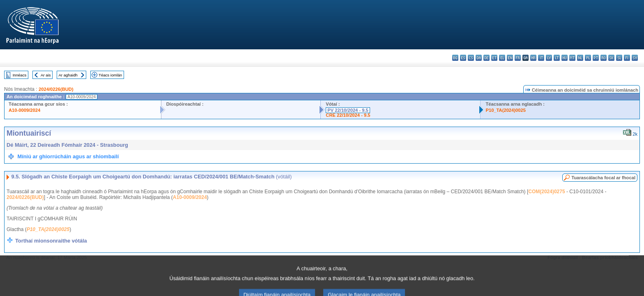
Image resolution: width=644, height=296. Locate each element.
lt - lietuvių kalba (557, 58)
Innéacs (20, 75)
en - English (510, 58)
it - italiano (541, 58)
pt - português (596, 58)
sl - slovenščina (619, 58)
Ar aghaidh (68, 75)
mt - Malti (572, 58)
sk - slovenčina (611, 58)
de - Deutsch (486, 58)
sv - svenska (635, 58)
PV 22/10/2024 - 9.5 (348, 110)
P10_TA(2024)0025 (505, 110)
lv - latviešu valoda (549, 58)
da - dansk (479, 58)
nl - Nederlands (580, 58)
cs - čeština (471, 58)
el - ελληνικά (502, 58)
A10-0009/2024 (24, 110)
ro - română (604, 58)
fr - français (518, 58)
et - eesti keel (494, 58)
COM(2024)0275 (546, 192)
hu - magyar (565, 58)
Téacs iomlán (110, 75)
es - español (463, 58)
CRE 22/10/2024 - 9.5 (348, 115)
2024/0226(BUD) (56, 89)
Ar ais (46, 75)
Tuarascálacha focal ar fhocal (603, 178)
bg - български (455, 58)
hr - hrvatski (533, 58)
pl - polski (588, 58)
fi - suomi (627, 58)
